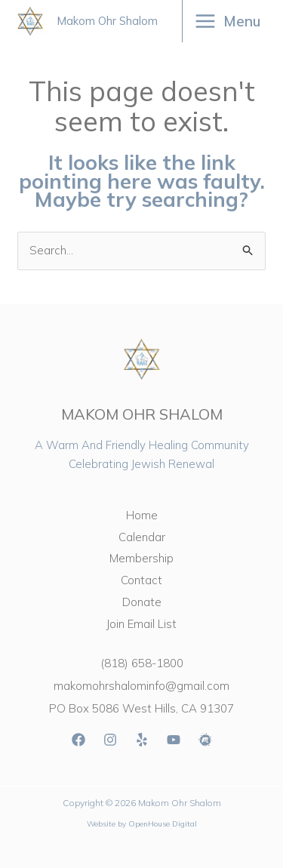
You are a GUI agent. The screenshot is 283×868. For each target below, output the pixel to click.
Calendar (142, 537)
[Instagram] (110, 740)
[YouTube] (174, 740)
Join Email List (141, 624)
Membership (141, 558)
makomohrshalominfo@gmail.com (141, 686)
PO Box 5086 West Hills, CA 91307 (141, 708)
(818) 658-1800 (142, 663)
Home (142, 515)
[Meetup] (205, 740)
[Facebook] (78, 740)
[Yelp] (142, 740)
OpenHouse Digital (163, 824)
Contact (141, 580)
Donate (142, 602)
